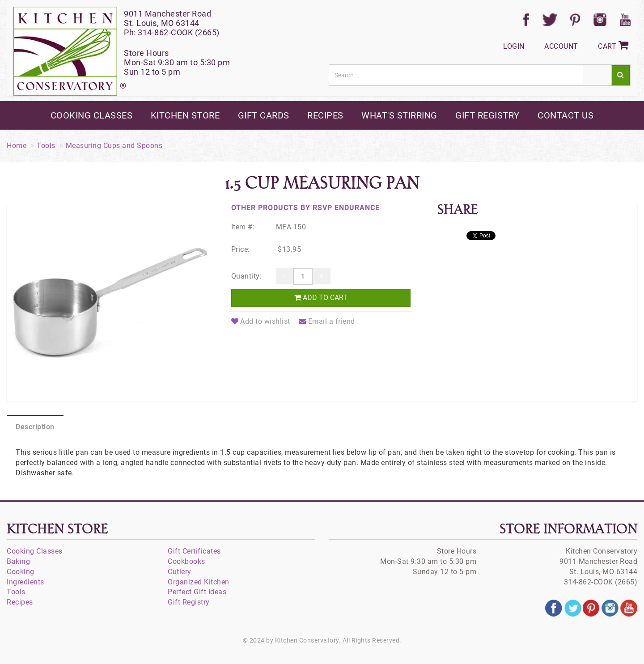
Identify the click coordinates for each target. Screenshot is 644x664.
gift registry (487, 115)
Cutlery (180, 572)
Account (561, 46)
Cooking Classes (35, 551)
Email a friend (327, 321)
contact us (566, 115)
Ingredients (25, 582)
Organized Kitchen (199, 582)
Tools (46, 146)
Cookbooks (186, 561)
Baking (18, 561)
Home (17, 146)
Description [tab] (35, 427)
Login (514, 46)
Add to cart (321, 298)
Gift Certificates (194, 551)
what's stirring (399, 115)
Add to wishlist (261, 321)
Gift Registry (189, 602)
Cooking (21, 572)
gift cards (264, 115)
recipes (325, 115)
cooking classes (92, 115)
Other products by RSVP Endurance (305, 208)
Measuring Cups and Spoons (114, 146)
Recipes (20, 602)
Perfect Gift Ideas (197, 592)
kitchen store (185, 115)
